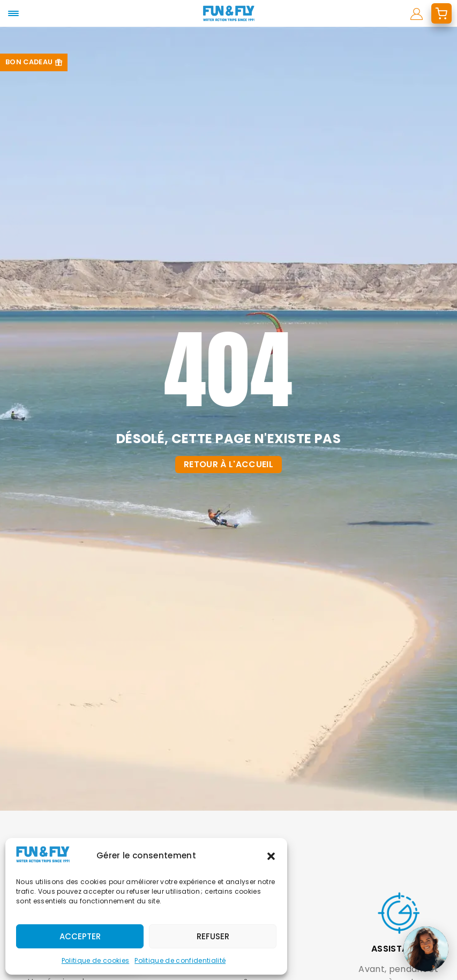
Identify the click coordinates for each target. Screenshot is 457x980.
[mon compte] (417, 13)
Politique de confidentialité (180, 960)
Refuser (213, 936)
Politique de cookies (95, 960)
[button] (271, 856)
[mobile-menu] (13, 13)
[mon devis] (441, 13)
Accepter (80, 936)
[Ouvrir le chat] (426, 949)
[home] (229, 13)
